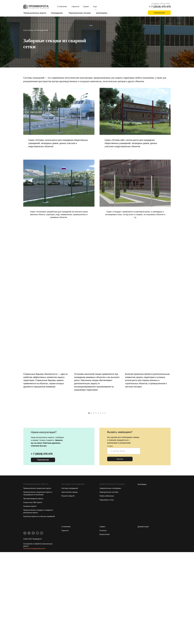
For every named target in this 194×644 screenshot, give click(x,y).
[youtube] (42, 623)
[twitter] (29, 623)
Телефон (110, 536)
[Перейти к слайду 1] (89, 503)
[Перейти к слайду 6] (100, 503)
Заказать (120, 549)
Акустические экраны (70, 582)
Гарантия (75, 6)
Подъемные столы (107, 590)
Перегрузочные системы (109, 582)
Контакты (103, 620)
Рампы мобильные (107, 586)
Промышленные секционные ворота (37, 578)
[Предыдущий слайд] (36, 464)
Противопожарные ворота (33, 588)
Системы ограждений (70, 578)
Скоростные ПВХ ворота (33, 592)
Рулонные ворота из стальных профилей (39, 606)
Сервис (86, 6)
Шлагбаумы (102, 13)
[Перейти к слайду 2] (91, 503)
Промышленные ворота (35, 13)
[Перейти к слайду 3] (94, 503)
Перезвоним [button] (159, 13)
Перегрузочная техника (80, 13)
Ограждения (57, 13)
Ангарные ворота (30, 596)
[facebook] (25, 623)
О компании (62, 6)
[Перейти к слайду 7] (103, 503)
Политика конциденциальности (34, 638)
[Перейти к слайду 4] (96, 503)
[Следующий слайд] (158, 464)
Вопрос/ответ (105, 624)
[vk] (33, 623)
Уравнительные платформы (110, 578)
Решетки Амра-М (68, 586)
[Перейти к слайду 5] (98, 503)
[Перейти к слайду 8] (105, 503)
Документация (143, 617)
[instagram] (37, 623)
